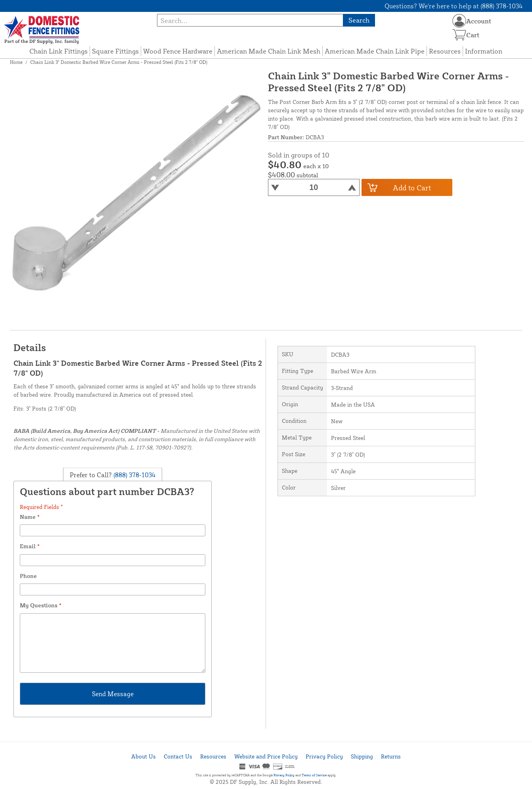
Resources (445, 51)
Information (484, 51)
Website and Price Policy (266, 756)
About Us (144, 756)
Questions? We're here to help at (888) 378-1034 (454, 6)
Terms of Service (314, 775)
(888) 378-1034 (134, 474)
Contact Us (178, 756)
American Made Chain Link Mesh (269, 51)
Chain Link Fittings (58, 51)
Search (359, 20)
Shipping (362, 756)
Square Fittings (115, 51)
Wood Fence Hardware (178, 51)
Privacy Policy (324, 756)
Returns (391, 756)
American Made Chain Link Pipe (375, 51)
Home (16, 62)
